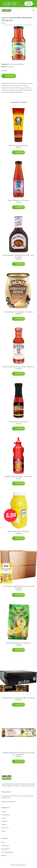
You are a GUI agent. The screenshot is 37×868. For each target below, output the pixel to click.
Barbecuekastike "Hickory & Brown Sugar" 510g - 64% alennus (19, 256)
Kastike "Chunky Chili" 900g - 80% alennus (18, 476)
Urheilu (3, 831)
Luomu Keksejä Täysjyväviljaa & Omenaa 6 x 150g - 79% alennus (18, 587)
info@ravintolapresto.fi (8, 802)
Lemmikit (4, 821)
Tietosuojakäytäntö (7, 852)
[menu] (34, 11)
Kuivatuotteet (13, 64)
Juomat (4, 812)
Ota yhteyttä (5, 846)
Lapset (3, 818)
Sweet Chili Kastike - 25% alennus (18, 200)
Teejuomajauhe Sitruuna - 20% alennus (19, 643)
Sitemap (4, 855)
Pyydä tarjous (29, 3)
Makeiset (4, 825)
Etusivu (3, 23)
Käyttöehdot (5, 849)
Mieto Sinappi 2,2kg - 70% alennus (19, 531)
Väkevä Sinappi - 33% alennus (18, 145)
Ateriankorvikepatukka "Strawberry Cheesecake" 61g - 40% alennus (19, 754)
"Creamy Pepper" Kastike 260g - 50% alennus (18, 312)
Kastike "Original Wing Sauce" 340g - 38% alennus (19, 367)
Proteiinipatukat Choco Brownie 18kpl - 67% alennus (19, 698)
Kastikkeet (21, 64)
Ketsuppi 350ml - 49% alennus (18, 422)
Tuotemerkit (5, 828)
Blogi (3, 842)
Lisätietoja (9, 76)
